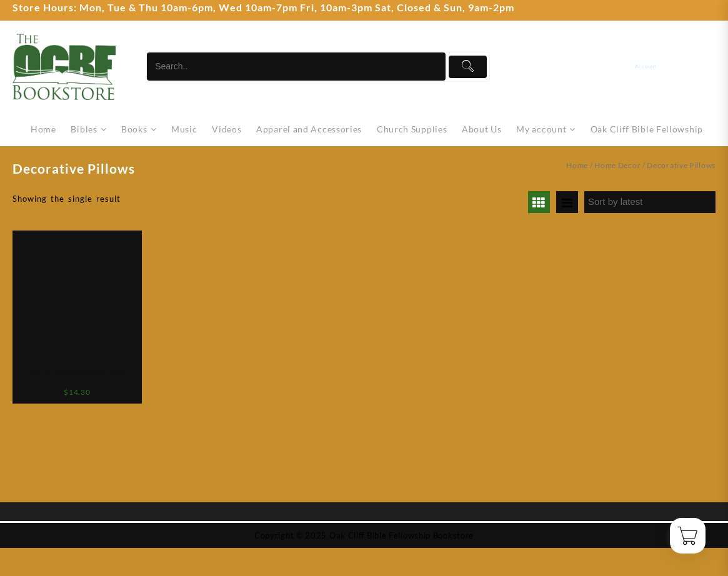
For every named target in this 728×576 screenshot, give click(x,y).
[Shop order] (650, 202)
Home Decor (617, 165)
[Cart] (708, 67)
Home (577, 165)
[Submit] (468, 67)
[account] (655, 67)
